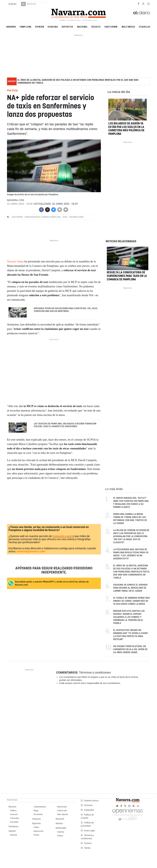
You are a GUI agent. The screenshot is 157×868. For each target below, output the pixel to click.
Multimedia (128, 27)
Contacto (88, 805)
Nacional (82, 27)
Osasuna (53, 27)
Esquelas (145, 27)
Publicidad (89, 810)
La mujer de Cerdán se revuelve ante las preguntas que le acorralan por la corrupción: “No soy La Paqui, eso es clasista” (131, 536)
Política (13, 811)
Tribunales (15, 818)
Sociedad (14, 822)
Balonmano (62, 807)
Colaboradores (40, 807)
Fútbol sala (62, 811)
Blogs (36, 811)
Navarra (11, 27)
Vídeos (60, 836)
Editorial (13, 835)
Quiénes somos (91, 801)
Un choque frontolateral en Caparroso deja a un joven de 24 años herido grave (130, 649)
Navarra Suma (15, 261)
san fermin (17, 217)
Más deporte (63, 814)
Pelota (36, 835)
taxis (65, 217)
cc (138, 806)
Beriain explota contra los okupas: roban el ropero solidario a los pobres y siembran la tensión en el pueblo (129, 617)
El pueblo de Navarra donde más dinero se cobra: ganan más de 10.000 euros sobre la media (132, 601)
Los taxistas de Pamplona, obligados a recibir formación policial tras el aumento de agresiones (65, 425)
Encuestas (38, 814)
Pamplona (26, 27)
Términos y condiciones (95, 672)
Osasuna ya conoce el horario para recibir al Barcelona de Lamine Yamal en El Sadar (130, 588)
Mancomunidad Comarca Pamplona (43, 217)
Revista (96, 27)
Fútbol (36, 827)
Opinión (40, 27)
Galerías (61, 832)
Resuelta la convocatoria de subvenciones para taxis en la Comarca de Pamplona (127, 276)
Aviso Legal (89, 831)
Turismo (88, 843)
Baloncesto (38, 831)
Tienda (87, 848)
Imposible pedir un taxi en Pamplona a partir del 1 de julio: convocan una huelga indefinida (66, 310)
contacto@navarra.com (31, 551)
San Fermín (111, 27)
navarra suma (76, 217)
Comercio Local (62, 536)
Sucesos (14, 814)
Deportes (67, 27)
